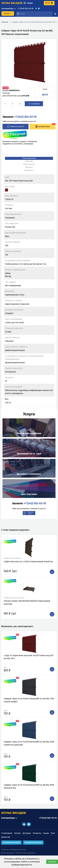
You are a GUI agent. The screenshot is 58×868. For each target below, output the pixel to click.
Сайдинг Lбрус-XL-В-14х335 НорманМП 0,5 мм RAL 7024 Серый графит (29, 700)
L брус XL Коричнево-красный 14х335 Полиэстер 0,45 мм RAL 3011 (29, 657)
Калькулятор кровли (33, 842)
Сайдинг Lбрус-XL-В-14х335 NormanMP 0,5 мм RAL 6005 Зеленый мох (29, 786)
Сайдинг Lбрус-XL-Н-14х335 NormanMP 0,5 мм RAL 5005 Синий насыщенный (29, 743)
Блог (53, 833)
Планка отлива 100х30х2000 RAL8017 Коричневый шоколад (27, 602)
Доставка (27, 833)
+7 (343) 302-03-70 (26, 9)
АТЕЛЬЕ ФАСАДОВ (14, 813)
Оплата (17, 833)
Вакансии (6, 837)
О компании (7, 833)
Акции (46, 833)
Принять (52, 862)
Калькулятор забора (11, 842)
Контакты (37, 833)
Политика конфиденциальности (14, 850)
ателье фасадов (12, 3)
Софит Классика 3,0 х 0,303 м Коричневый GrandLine (28, 562)
